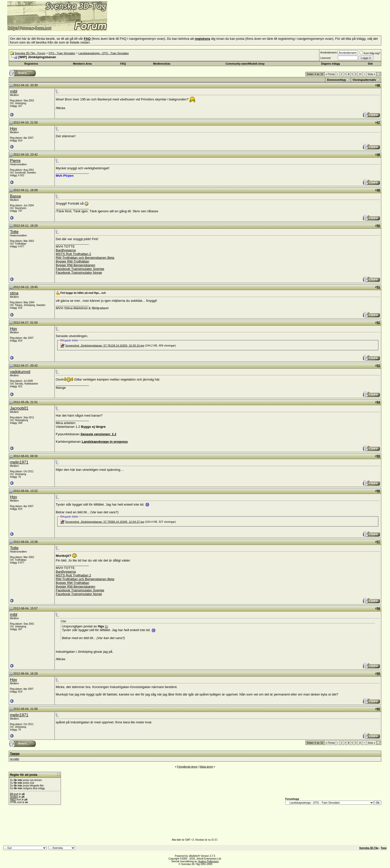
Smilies (14, 797)
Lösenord (325, 58)
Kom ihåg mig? (370, 53)
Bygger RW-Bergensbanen (75, 265)
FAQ (123, 64)
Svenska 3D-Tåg (369, 848)
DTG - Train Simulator (62, 53)
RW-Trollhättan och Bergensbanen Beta (85, 258)
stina (14, 293)
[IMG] (13, 800)
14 (360, 74)
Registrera (31, 64)
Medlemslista (162, 64)
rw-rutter (15, 759)
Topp (384, 848)
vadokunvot (20, 372)
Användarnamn (329, 53)
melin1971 (19, 462)
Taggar (15, 754)
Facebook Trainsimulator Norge (79, 273)
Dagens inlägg (330, 64)
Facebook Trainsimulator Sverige (80, 269)
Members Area (82, 64)
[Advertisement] (168, 24)
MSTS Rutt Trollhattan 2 (73, 254)
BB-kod (14, 794)
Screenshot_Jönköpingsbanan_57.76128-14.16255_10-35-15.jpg (105, 346)
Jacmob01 (19, 408)
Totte (14, 232)
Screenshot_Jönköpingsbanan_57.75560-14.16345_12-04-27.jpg (105, 522)
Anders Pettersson (208, 861)
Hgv (13, 129)
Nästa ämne (206, 767)
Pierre (15, 161)
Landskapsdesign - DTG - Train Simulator (104, 53)
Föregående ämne (187, 767)
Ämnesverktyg (336, 80)
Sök (370, 64)
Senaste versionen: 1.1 (98, 434)
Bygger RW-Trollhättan (73, 261)
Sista (371, 74)
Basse (15, 196)
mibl (14, 91)
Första (330, 74)
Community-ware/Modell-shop (245, 64)
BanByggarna (66, 250)
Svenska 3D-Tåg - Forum (30, 53)
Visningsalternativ (364, 80)
